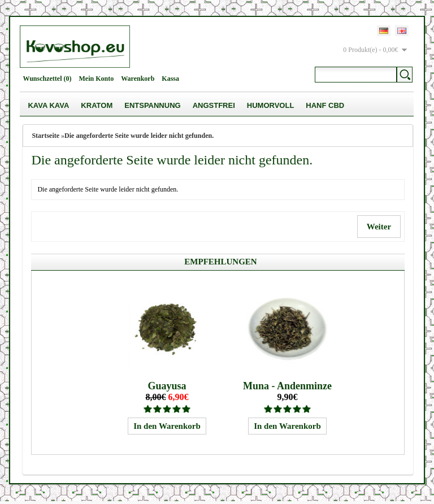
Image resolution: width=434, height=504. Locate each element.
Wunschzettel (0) (47, 79)
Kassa (170, 79)
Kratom (97, 105)
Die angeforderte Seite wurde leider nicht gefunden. (139, 136)
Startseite (45, 136)
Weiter (379, 227)
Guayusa (167, 389)
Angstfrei (214, 105)
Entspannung (152, 105)
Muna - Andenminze (287, 389)
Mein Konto (97, 79)
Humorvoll (271, 105)
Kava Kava (48, 105)
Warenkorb (138, 79)
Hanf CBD (325, 105)
